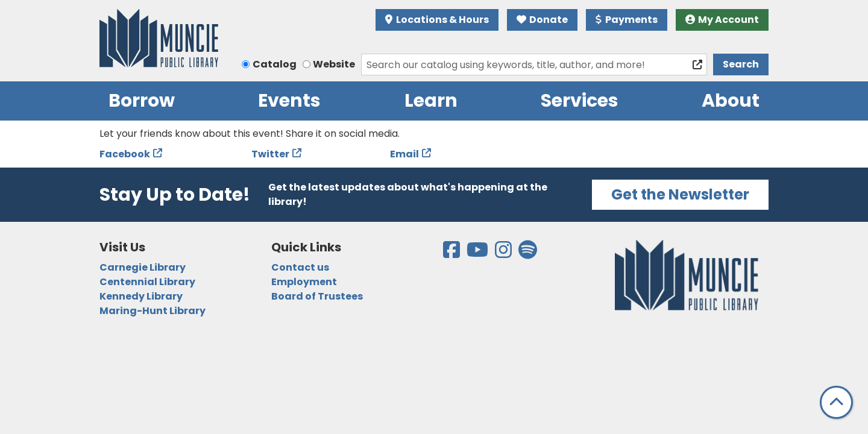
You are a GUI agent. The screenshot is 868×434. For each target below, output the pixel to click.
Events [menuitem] (289, 101)
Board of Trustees (317, 296)
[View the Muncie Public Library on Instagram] (504, 253)
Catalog (275, 64)
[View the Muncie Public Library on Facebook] (452, 253)
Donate (542, 20)
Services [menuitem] (580, 101)
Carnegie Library (143, 267)
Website (334, 64)
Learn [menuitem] (431, 101)
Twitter (270, 154)
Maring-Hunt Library (153, 311)
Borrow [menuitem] (142, 101)
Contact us (300, 267)
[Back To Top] (836, 402)
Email (404, 154)
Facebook (125, 154)
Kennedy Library (141, 296)
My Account (722, 20)
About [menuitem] (731, 101)
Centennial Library (147, 282)
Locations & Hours (437, 20)
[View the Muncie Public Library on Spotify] (528, 253)
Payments (627, 20)
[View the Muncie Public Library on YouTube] (478, 253)
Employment (304, 282)
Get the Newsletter (680, 194)
